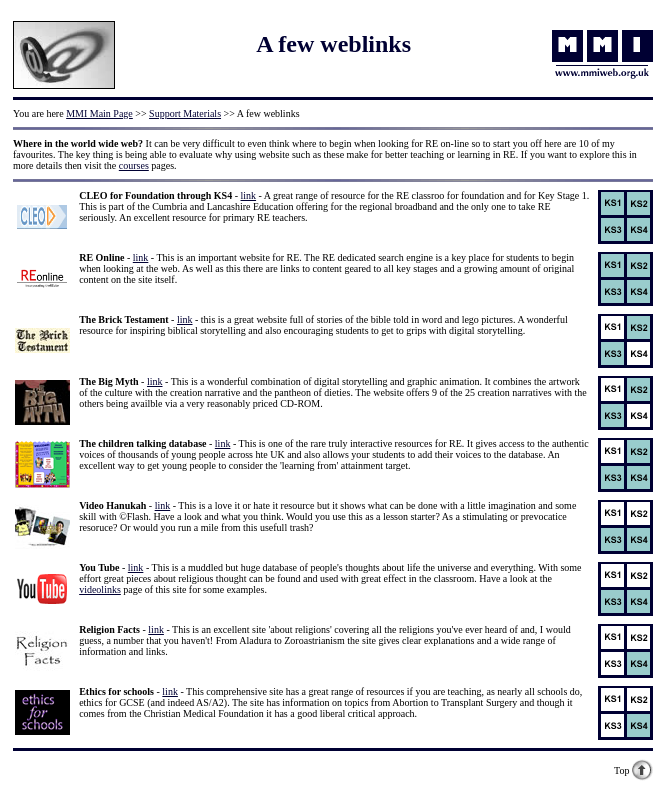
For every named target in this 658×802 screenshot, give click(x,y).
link (249, 195)
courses (134, 165)
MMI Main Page (99, 113)
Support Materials (185, 113)
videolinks (100, 589)
